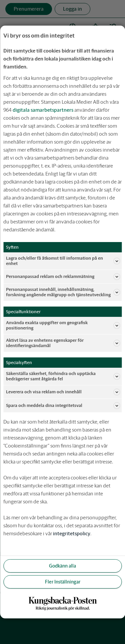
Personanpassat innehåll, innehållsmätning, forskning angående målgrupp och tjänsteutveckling (63, 292)
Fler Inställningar (63, 582)
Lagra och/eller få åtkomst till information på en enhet (63, 261)
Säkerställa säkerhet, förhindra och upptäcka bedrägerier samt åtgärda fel (63, 376)
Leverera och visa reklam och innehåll (63, 392)
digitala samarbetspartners (43, 110)
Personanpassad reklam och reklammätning (63, 277)
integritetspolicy (72, 533)
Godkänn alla (62, 566)
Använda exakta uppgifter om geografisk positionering (63, 325)
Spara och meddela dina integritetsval (63, 406)
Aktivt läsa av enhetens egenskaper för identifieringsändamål (63, 343)
